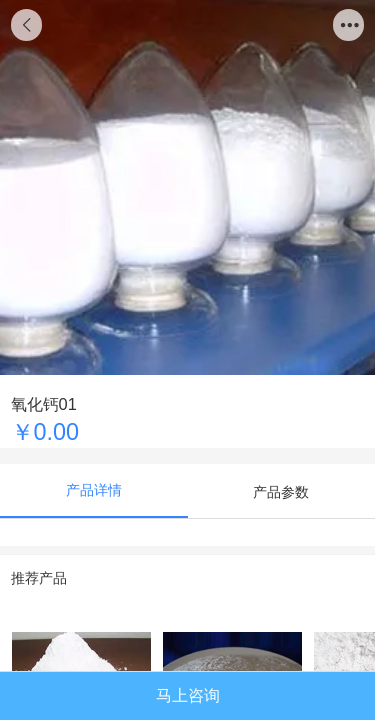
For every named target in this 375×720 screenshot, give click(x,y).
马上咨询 (188, 695)
